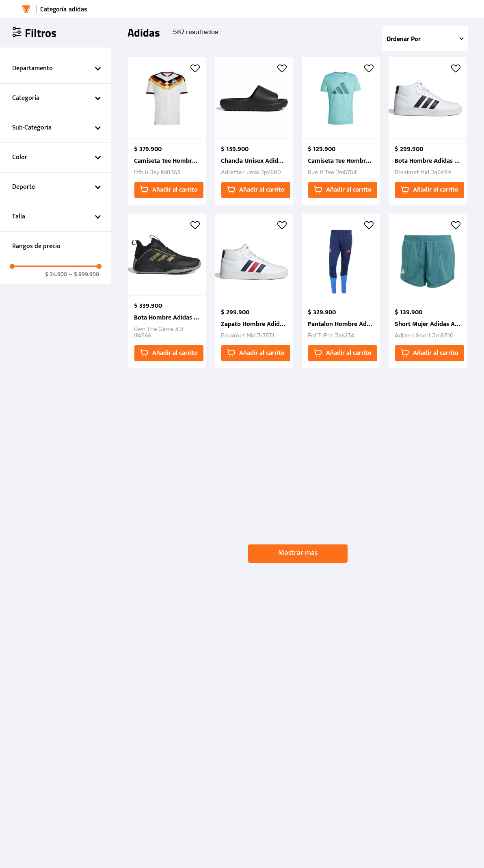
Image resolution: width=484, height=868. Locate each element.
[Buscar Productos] (418, 13)
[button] (56, 95)
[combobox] (412, 13)
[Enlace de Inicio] (26, 35)
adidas (78, 35)
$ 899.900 (84, 544)
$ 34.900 (56, 544)
